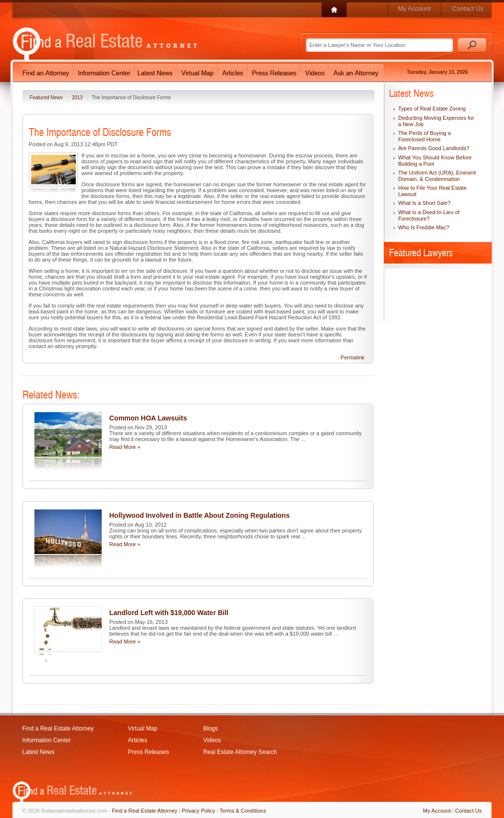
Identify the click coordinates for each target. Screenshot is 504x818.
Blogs (211, 729)
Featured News (47, 98)
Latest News (39, 752)
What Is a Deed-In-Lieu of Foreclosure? (429, 215)
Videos (212, 740)
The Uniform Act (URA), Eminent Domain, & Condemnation (437, 176)
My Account (414, 9)
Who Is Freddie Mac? (424, 227)
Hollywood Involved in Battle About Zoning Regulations (200, 515)
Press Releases (149, 752)
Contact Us (468, 9)
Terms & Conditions (243, 811)
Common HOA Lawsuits (148, 418)
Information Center (47, 740)
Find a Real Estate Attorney (58, 729)
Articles (138, 740)
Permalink (353, 357)
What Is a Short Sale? (425, 203)
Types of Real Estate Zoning (432, 109)
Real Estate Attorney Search (240, 752)
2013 (78, 98)
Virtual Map (143, 729)
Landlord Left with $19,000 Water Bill (169, 613)
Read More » (125, 447)
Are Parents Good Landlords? (434, 148)
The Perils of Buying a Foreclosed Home (425, 136)
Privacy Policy (198, 811)
